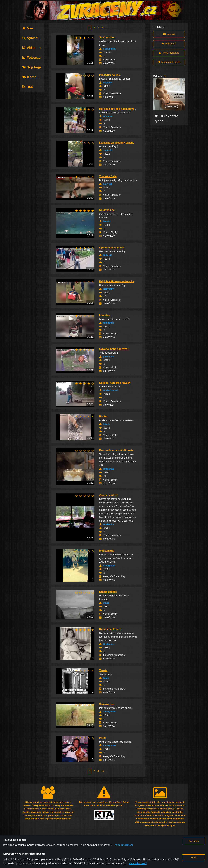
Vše (28, 28)
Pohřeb (104, 416)
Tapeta (103, 670)
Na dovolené (107, 210)
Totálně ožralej (108, 176)
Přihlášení (169, 44)
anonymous (110, 712)
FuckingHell (110, 49)
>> (103, 28)
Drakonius (109, 469)
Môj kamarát (107, 551)
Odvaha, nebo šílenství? (114, 349)
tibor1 (107, 424)
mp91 (106, 603)
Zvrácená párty (109, 495)
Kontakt (169, 34)
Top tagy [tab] (32, 67)
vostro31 (108, 150)
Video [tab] (29, 48)
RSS (28, 87)
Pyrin (103, 738)
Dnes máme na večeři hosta (116, 450)
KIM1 (106, 678)
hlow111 (108, 184)
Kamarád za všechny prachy (117, 143)
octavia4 (108, 83)
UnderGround (111, 390)
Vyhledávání (34, 38)
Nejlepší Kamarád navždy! (115, 383)
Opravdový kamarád (112, 248)
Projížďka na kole (110, 75)
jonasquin (109, 357)
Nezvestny (109, 289)
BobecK (108, 255)
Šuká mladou (107, 37)
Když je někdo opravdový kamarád (121, 281)
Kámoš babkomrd (110, 629)
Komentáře (33, 77)
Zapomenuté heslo (169, 62)
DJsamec (108, 116)
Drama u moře (108, 592)
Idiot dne (105, 315)
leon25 (107, 221)
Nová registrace (169, 53)
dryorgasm (109, 566)
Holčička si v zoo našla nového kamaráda (125, 109)
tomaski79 (109, 323)
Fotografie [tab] (33, 58)
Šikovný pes (107, 704)
